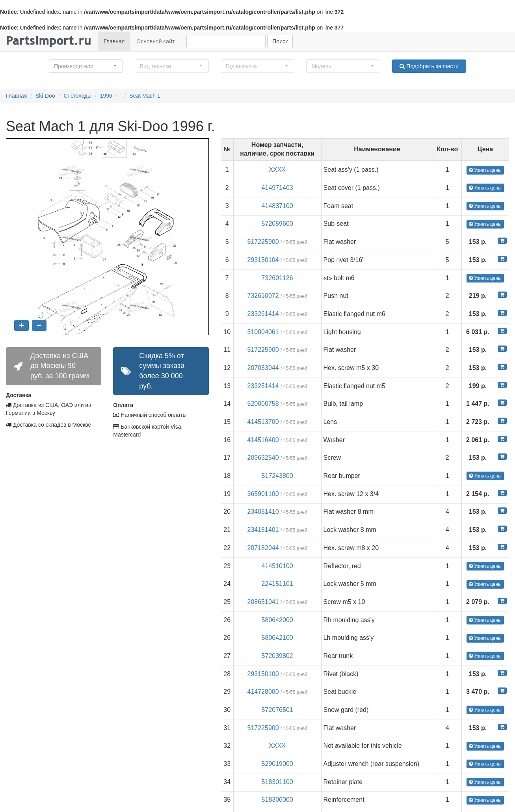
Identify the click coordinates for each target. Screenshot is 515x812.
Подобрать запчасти (429, 66)
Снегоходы (77, 96)
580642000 (277, 620)
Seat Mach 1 (145, 96)
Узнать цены (485, 170)
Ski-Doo (45, 96)
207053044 (263, 368)
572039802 (277, 656)
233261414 (263, 314)
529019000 (277, 764)
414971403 (277, 188)
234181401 (263, 530)
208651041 (263, 602)
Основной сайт (155, 41)
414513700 (263, 422)
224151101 (277, 584)
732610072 (263, 296)
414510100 (277, 566)
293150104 (263, 260)
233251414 (263, 386)
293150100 (263, 674)
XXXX (277, 170)
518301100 (277, 782)
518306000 (277, 800)
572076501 (277, 710)
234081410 (263, 512)
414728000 (263, 692)
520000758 (263, 404)
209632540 (263, 458)
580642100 (277, 638)
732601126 (277, 278)
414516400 (263, 440)
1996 (106, 96)
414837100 (277, 206)
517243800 (277, 476)
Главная (114, 41)
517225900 (263, 242)
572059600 (277, 224)
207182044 (263, 548)
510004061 (263, 332)
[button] (86, 66)
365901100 (263, 494)
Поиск (280, 41)
